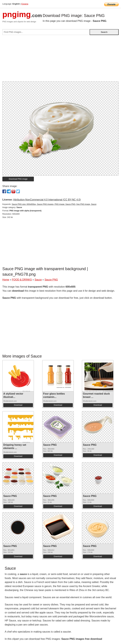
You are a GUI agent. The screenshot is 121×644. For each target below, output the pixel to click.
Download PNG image (18, 179)
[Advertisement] (60, 59)
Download (18, 405)
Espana (25, 4)
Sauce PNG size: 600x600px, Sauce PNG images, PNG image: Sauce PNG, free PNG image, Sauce (54, 204)
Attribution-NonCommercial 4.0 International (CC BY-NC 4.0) (47, 200)
